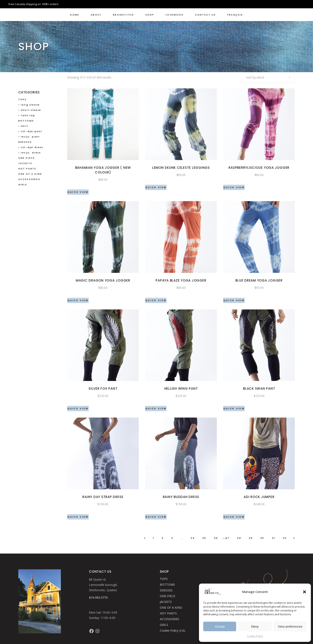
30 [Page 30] (262, 538)
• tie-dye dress (31, 147)
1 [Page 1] (153, 538)
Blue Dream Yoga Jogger (259, 280)
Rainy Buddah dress (181, 497)
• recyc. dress (30, 153)
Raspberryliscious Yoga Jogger (259, 168)
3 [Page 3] (172, 538)
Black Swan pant (259, 389)
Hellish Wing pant (181, 389)
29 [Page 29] (251, 538)
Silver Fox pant (103, 389)
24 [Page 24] (193, 538)
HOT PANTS (27, 169)
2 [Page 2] (163, 538)
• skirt (23, 126)
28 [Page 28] (239, 538)
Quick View (78, 192)
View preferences (290, 626)
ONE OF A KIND (30, 174)
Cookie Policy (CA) (172, 630)
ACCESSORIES (29, 179)
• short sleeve (30, 110)
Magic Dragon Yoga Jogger (103, 280)
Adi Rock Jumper (259, 497)
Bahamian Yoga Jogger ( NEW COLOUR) (103, 170)
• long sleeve (29, 105)
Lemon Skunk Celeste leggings (181, 168)
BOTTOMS (26, 121)
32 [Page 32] (285, 538)
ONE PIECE (27, 158)
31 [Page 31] (274, 538)
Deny (255, 626)
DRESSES (25, 142)
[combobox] (268, 77)
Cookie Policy (255, 636)
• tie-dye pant (30, 131)
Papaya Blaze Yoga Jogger (181, 280)
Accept (220, 626)
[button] (304, 592)
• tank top (27, 115)
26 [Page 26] (216, 538)
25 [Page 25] (204, 538)
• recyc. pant (29, 137)
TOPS (23, 99)
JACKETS (25, 163)
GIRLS (23, 185)
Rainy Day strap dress (103, 497)
